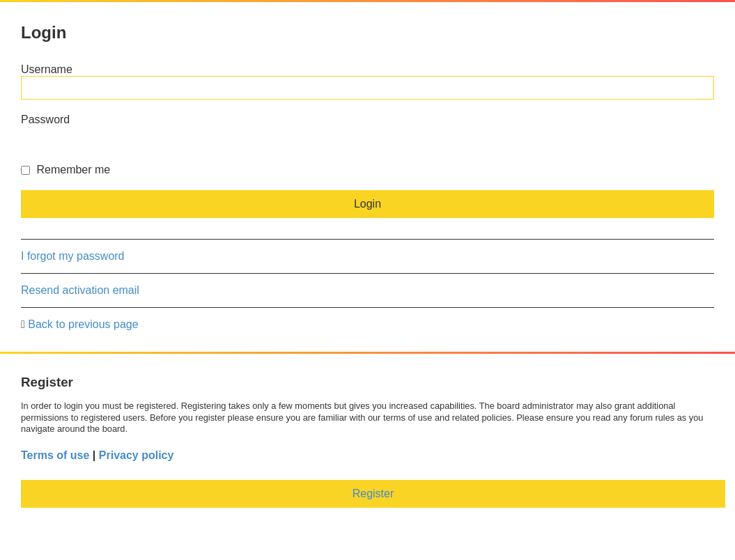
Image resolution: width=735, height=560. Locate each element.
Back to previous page (83, 324)
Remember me (65, 170)
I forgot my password (73, 256)
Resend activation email (80, 290)
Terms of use (55, 455)
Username (47, 69)
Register (373, 493)
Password (45, 119)
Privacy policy (137, 455)
